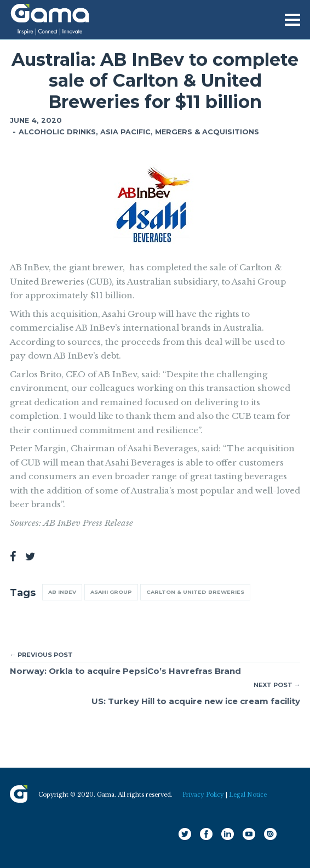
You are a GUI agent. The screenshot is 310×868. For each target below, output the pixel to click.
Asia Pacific (125, 132)
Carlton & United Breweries (195, 592)
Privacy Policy (203, 795)
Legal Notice (248, 795)
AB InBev (62, 592)
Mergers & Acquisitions (207, 132)
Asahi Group (111, 592)
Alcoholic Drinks (57, 132)
